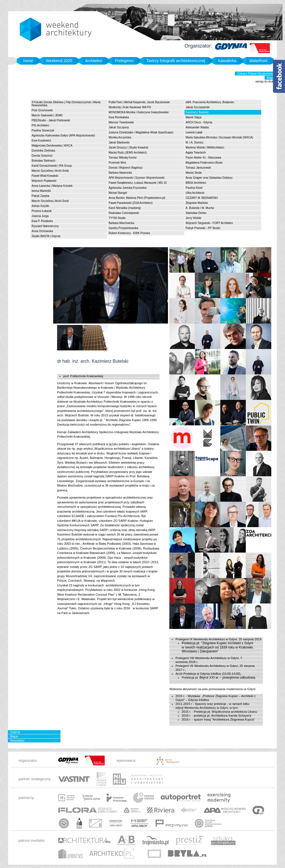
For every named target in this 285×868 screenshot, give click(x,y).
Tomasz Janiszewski (198, 168)
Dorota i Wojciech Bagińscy (126, 168)
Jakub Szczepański (198, 107)
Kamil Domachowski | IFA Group (52, 166)
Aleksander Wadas (197, 127)
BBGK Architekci (196, 183)
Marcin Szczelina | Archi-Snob (50, 171)
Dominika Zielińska (43, 151)
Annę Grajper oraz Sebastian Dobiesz (209, 178)
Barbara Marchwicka (121, 223)
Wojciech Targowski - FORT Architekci (209, 223)
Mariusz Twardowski (121, 122)
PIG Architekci (40, 125)
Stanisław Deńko (196, 213)
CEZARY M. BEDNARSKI (202, 198)
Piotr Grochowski (42, 110)
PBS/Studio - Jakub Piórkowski (51, 120)
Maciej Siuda (194, 173)
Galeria (15, 732)
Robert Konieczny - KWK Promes (129, 233)
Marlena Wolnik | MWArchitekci (205, 148)
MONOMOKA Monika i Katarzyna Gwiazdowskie (139, 112)
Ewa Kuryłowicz (41, 141)
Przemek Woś (117, 163)
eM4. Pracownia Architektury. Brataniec (210, 102)
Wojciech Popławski (44, 181)
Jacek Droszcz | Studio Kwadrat (128, 148)
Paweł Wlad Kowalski (45, 176)
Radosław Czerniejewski (124, 213)
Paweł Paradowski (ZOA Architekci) (131, 203)
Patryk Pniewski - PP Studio (203, 228)
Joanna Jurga (40, 216)
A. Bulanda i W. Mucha (200, 208)
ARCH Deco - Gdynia (199, 122)
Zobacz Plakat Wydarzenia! (256, 74)
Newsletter (17, 740)
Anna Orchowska (42, 231)
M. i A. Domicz (195, 142)
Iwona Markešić (41, 191)
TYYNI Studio (117, 218)
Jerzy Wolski (193, 218)
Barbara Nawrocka (120, 173)
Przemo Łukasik (42, 211)
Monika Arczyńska (120, 137)
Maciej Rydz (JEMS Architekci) (128, 153)
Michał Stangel (118, 193)
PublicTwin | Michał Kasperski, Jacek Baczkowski (139, 102)
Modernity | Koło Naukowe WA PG (130, 107)
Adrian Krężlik (40, 206)
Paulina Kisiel (194, 188)
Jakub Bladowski (119, 142)
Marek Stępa (194, 117)
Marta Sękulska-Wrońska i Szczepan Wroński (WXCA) (219, 137)
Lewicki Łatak (194, 132)
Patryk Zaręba (40, 196)
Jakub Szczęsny (119, 127)
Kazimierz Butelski (197, 112)
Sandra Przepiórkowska (123, 228)
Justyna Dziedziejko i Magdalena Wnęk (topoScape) (141, 132)
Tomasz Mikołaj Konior (123, 158)
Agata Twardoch (196, 153)
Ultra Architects (195, 193)
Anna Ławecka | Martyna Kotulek (52, 186)
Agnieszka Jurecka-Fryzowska (128, 188)
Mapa (271, 78)
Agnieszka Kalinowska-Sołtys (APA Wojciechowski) (63, 135)
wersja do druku (265, 82)
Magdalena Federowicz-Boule (204, 163)
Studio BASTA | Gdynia (46, 236)
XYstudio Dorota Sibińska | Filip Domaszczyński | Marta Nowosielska (66, 104)
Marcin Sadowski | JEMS (47, 115)
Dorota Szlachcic (42, 156)
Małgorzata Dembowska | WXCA (52, 146)
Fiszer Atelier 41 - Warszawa (203, 158)
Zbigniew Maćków (197, 203)
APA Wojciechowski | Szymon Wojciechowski (136, 178)
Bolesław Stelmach (43, 161)
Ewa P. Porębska (42, 221)
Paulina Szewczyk (43, 130)
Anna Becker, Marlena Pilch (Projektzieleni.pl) (137, 198)
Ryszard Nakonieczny (45, 226)
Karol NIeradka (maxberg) (125, 208)
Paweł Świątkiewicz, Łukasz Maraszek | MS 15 (138, 183)
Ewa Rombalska (119, 117)
